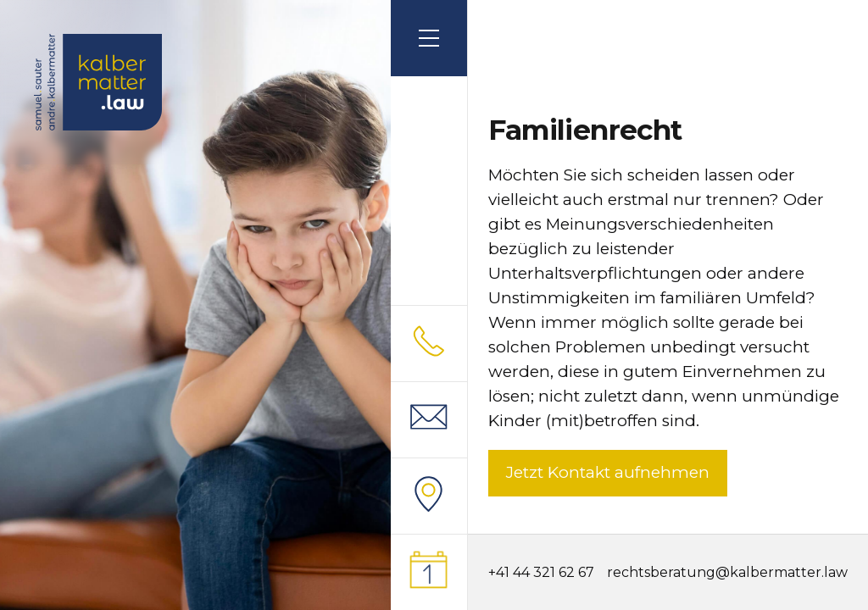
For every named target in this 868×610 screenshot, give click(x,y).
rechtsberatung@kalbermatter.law (727, 573)
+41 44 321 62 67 (541, 572)
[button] (429, 38)
